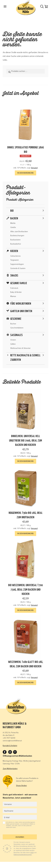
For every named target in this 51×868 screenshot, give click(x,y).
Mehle (13, 223)
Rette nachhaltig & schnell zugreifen (25, 358)
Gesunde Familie (19, 283)
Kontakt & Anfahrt (10, 746)
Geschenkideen (17, 328)
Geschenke (16, 319)
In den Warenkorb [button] (26, 173)
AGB (32, 853)
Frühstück (14, 288)
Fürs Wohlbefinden (21, 304)
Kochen (14, 251)
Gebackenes (16, 256)
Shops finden (21, 786)
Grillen (13, 344)
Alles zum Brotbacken (19, 232)
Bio (12, 211)
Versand (34, 168)
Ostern (13, 340)
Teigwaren (15, 260)
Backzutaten (15, 240)
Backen (14, 219)
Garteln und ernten (21, 311)
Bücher (13, 324)
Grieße (13, 227)
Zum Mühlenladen (10, 769)
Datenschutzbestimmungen (23, 855)
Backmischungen (17, 236)
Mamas (13, 296)
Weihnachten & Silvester (20, 348)
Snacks (14, 276)
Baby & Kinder (16, 292)
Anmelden (20, 837)
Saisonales (17, 335)
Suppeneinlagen (17, 264)
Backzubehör (16, 244)
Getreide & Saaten (18, 268)
